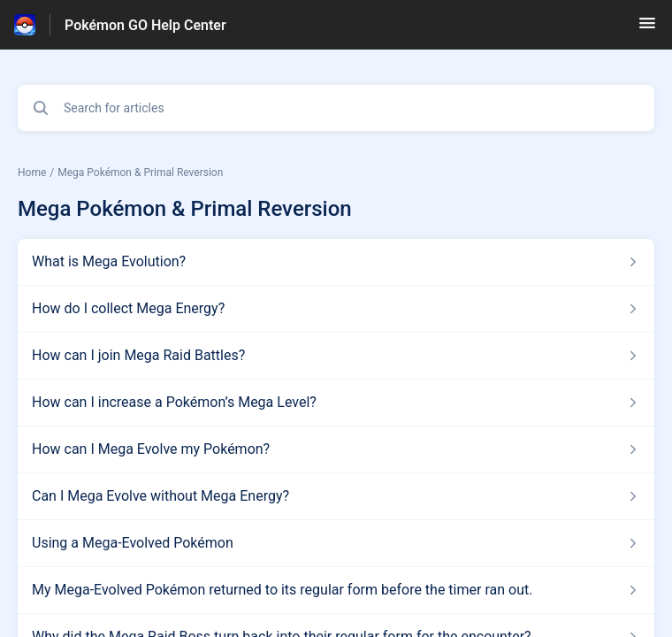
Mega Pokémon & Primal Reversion (140, 173)
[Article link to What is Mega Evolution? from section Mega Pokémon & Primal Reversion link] (336, 262)
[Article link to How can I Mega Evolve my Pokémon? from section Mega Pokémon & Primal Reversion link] (336, 449)
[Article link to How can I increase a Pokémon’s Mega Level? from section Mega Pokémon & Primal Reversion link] (336, 403)
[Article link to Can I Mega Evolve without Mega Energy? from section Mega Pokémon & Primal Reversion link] (336, 496)
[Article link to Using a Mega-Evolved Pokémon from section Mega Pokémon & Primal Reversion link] (336, 543)
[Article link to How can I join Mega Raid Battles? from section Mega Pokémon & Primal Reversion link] (336, 356)
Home (32, 173)
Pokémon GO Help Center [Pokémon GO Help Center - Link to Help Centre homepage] (145, 25)
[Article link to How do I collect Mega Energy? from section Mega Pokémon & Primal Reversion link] (336, 309)
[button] (647, 29)
